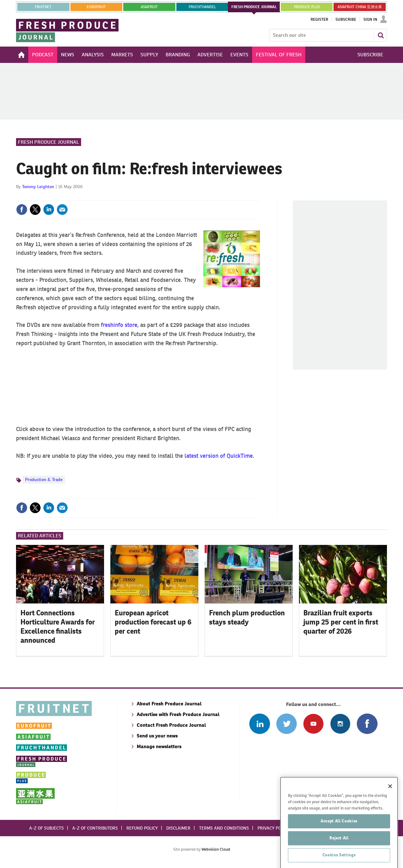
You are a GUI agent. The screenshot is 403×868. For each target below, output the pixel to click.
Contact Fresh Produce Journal (171, 725)
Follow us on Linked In (259, 724)
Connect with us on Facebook (367, 724)
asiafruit (149, 7)
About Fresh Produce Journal (169, 704)
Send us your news (157, 736)
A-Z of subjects (47, 828)
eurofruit (96, 7)
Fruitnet (43, 7)
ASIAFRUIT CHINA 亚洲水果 (360, 7)
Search (381, 35)
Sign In (370, 20)
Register (319, 20)
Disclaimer (178, 828)
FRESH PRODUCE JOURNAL (254, 7)
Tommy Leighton (38, 187)
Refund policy (142, 828)
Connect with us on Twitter (287, 724)
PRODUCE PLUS (307, 7)
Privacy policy (273, 828)
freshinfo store (119, 325)
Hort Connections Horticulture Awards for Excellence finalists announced (58, 626)
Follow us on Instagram (340, 724)
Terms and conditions (224, 828)
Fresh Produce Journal (49, 142)
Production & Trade (44, 479)
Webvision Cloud (216, 849)
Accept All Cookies (339, 846)
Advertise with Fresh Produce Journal (178, 714)
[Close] (390, 811)
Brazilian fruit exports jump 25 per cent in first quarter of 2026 (341, 622)
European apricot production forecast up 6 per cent (153, 622)
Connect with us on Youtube (313, 724)
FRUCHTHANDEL (202, 7)
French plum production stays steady (247, 617)
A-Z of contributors (95, 828)
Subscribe (346, 20)
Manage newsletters (159, 746)
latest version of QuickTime (219, 456)
